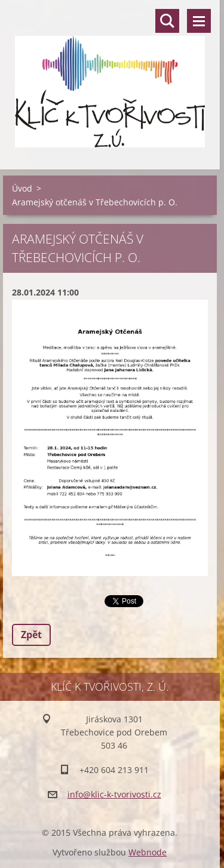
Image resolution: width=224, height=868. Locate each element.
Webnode (148, 852)
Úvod (22, 188)
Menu (199, 21)
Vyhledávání (167, 21)
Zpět (31, 635)
